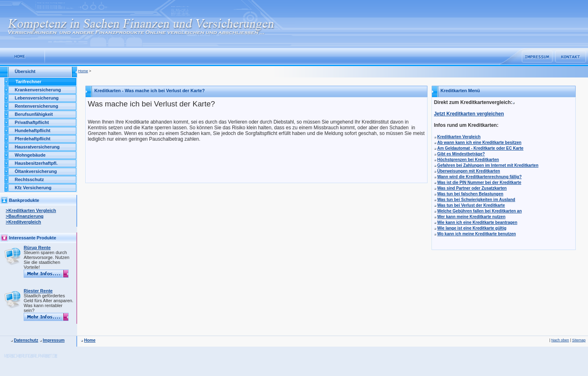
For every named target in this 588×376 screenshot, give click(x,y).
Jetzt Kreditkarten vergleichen (469, 114)
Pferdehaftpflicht (32, 139)
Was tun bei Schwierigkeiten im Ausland (476, 200)
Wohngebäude (30, 155)
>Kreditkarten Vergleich (31, 210)
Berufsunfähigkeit (34, 114)
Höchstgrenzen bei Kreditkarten (468, 160)
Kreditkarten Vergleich (459, 137)
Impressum (54, 340)
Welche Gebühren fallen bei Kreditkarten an (480, 211)
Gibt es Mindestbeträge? (461, 154)
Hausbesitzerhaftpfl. (36, 163)
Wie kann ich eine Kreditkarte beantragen (477, 222)
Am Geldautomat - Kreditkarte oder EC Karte (480, 148)
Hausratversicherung (37, 147)
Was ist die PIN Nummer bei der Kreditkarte (479, 182)
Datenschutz (26, 340)
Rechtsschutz (29, 179)
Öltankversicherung (36, 171)
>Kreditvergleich (23, 222)
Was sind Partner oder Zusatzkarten (472, 188)
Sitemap (579, 340)
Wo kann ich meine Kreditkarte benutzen (477, 234)
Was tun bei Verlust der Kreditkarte (471, 205)
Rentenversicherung (36, 106)
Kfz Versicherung (33, 188)
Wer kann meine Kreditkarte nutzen (471, 217)
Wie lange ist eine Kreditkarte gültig (472, 228)
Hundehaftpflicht (32, 130)
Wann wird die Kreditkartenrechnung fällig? (480, 177)
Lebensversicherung (37, 98)
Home (83, 71)
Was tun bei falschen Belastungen (470, 194)
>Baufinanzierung (25, 216)
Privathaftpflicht (32, 122)
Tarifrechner (28, 82)
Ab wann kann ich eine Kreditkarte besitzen (479, 143)
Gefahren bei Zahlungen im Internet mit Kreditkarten (488, 165)
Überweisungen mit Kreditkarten (469, 171)
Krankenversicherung (38, 90)
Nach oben (560, 340)
